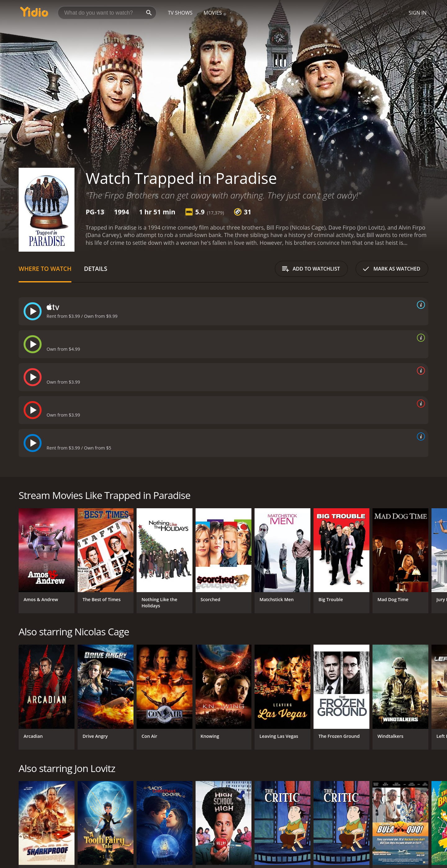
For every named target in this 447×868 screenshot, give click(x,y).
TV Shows (180, 13)
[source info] (420, 305)
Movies (213, 13)
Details (95, 269)
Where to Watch (45, 269)
